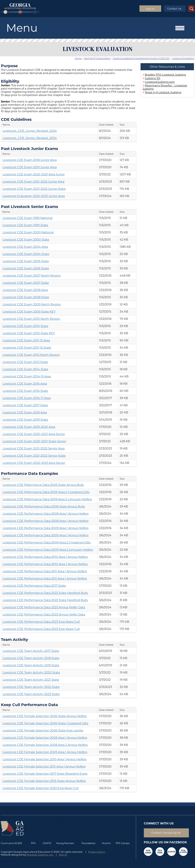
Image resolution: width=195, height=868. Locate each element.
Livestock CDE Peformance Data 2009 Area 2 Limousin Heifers (47, 499)
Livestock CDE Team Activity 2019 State (31, 665)
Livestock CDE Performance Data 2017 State (34, 586)
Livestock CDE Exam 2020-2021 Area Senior (34, 434)
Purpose (9, 66)
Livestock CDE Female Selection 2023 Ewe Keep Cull (40, 788)
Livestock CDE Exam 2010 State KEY (29, 333)
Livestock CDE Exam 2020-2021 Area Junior (34, 174)
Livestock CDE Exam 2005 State (26, 261)
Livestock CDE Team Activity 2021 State (31, 680)
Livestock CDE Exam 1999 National (27, 218)
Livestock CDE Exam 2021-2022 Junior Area (33, 182)
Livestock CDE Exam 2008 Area (25, 290)
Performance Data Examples (29, 473)
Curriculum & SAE (11, 843)
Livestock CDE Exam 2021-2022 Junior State (34, 189)
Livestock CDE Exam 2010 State (25, 326)
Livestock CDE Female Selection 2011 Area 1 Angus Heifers (44, 767)
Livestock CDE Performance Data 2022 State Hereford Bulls (45, 593)
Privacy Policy (97, 852)
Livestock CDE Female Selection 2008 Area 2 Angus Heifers (45, 745)
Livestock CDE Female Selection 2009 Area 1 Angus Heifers (45, 752)
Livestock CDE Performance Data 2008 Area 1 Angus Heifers (46, 514)
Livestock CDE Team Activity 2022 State (31, 687)
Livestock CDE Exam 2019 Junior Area (30, 167)
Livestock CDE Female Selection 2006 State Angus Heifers (45, 716)
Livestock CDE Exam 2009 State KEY (29, 312)
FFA (34, 843)
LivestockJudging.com (160, 82)
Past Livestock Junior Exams (29, 149)
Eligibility (10, 81)
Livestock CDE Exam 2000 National (28, 232)
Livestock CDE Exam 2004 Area (25, 247)
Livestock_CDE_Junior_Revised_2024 (30, 131)
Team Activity (15, 639)
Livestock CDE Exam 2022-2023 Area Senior (34, 463)
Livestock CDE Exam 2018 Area (25, 412)
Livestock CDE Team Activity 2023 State (31, 694)
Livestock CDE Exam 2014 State (25, 369)
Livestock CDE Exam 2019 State (25, 420)
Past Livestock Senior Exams (29, 207)
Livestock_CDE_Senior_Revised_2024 (30, 138)
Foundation (89, 843)
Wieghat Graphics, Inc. (40, 855)
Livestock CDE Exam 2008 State (26, 297)
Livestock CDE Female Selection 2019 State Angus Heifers (44, 781)
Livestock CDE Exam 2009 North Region (32, 304)
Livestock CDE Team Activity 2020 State (31, 673)
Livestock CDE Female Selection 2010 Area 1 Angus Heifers (45, 759)
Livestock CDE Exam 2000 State (26, 240)
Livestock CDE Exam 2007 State (26, 283)
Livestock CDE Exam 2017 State (25, 405)
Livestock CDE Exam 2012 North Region (31, 355)
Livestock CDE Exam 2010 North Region (31, 319)
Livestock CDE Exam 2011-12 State (27, 348)
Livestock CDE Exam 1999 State (25, 225)
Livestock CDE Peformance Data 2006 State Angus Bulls (43, 485)
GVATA (47, 843)
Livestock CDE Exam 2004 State (26, 254)
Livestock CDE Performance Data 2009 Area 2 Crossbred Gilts (47, 542)
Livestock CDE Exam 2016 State (25, 391)
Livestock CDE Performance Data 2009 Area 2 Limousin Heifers (48, 550)
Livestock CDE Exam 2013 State (25, 362)
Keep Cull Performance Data (29, 705)
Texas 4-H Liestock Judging (163, 92)
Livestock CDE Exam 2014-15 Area (27, 376)
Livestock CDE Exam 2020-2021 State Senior (34, 441)
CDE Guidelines (16, 119)
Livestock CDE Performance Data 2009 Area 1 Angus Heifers (46, 528)
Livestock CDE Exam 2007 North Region (32, 276)
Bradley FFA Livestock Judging (165, 75)
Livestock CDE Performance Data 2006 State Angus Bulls (44, 506)
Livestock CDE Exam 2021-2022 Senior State (34, 456)
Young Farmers (65, 843)
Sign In (63, 855)
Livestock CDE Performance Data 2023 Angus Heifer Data (44, 607)
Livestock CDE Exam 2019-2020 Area (29, 427)
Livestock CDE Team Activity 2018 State (31, 658)
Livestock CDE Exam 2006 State (26, 268)
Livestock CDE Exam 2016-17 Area (27, 398)
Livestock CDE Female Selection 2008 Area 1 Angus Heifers (45, 738)
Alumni (106, 843)
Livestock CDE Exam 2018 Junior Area (30, 160)
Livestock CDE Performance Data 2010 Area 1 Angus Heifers (45, 557)
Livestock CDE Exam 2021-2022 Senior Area (34, 448)
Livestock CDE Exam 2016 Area (25, 384)
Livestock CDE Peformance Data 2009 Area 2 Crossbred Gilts (46, 492)
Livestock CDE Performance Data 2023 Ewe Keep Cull (41, 622)
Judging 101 (153, 78)
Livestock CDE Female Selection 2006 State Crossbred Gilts (45, 723)
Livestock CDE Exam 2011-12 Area (26, 340)
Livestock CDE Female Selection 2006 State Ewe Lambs (43, 731)
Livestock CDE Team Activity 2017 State (31, 651)
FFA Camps (123, 843)
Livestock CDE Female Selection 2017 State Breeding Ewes (45, 774)
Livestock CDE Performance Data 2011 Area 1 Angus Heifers (45, 571)
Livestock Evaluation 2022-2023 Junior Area (34, 196)
